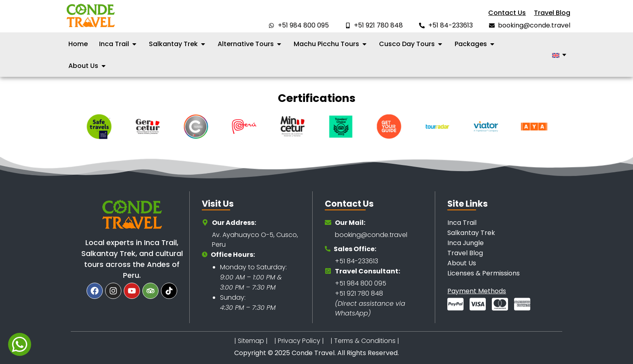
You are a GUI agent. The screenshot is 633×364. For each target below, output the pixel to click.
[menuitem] (559, 55)
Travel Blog (552, 13)
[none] (559, 55)
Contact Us (507, 13)
